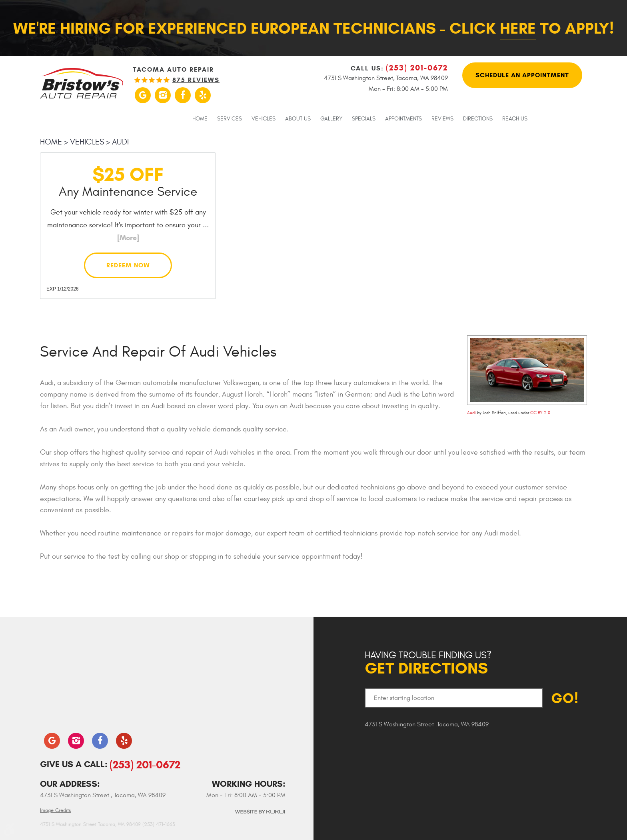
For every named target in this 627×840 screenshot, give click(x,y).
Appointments (403, 119)
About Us (298, 119)
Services (230, 119)
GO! (565, 698)
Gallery (331, 119)
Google (143, 95)
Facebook (183, 95)
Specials (364, 119)
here (518, 28)
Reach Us (515, 119)
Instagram (163, 95)
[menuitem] (200, 118)
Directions (478, 119)
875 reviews (196, 80)
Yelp (203, 95)
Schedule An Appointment (522, 75)
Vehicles (264, 119)
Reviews (442, 119)
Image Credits (55, 810)
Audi (120, 142)
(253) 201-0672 (145, 765)
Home (200, 119)
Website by (260, 812)
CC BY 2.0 (540, 413)
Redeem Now (128, 265)
